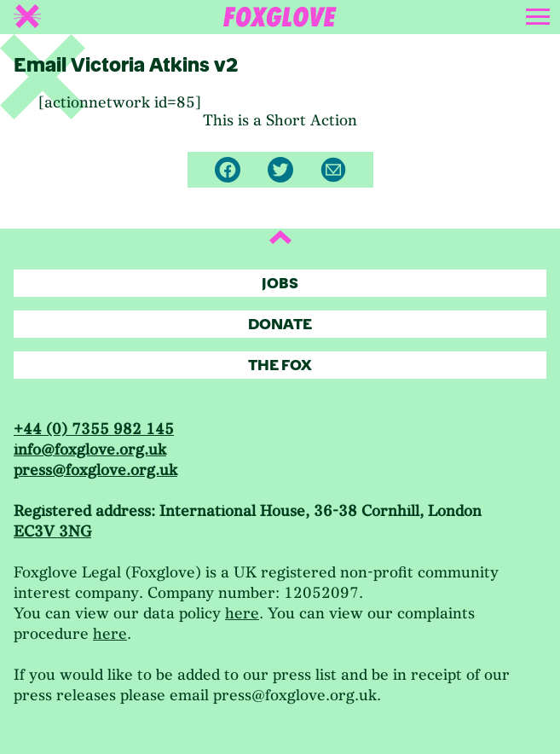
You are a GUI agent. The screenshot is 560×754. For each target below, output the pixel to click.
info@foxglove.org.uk (90, 450)
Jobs (280, 284)
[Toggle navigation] (540, 14)
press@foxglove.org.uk (95, 470)
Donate (280, 325)
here (242, 614)
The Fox (280, 365)
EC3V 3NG (52, 532)
